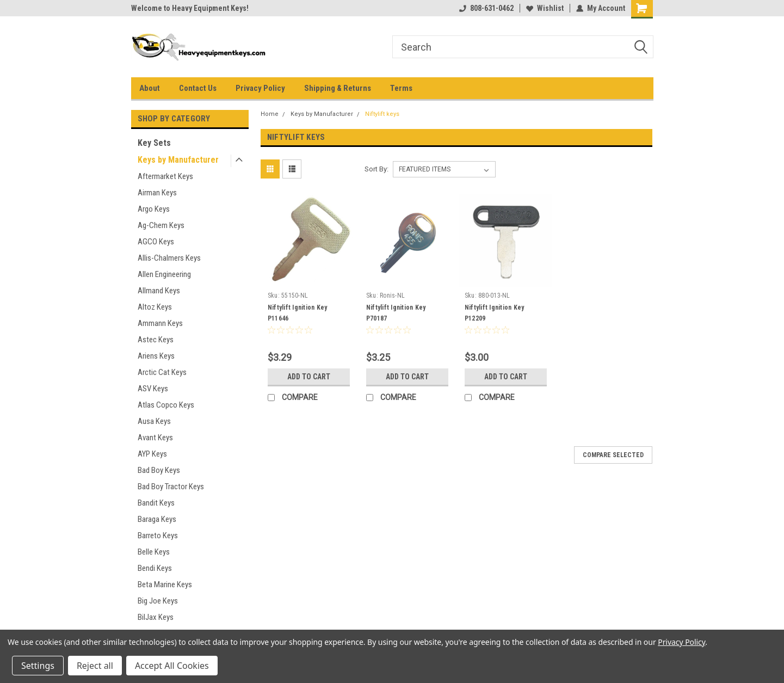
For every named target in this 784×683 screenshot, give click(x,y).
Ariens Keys (156, 356)
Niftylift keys (382, 114)
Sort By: (376, 169)
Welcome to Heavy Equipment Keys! (190, 8)
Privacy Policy (260, 88)
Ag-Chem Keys (161, 225)
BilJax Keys (156, 617)
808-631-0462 (486, 8)
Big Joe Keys (158, 601)
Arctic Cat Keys (162, 372)
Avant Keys (155, 438)
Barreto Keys (158, 536)
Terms (401, 88)
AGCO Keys (156, 242)
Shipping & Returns (338, 88)
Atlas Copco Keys (166, 405)
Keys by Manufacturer (178, 160)
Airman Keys (157, 193)
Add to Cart (309, 377)
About (150, 88)
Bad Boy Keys (159, 470)
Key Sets (154, 143)
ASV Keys (153, 389)
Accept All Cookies (172, 666)
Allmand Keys (159, 291)
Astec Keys (156, 340)
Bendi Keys (155, 568)
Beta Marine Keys (165, 584)
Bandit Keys (156, 503)
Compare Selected (613, 455)
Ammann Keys (160, 323)
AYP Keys (152, 454)
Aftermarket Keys (165, 176)
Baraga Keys (157, 519)
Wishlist (545, 8)
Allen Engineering (164, 274)
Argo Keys (154, 209)
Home (270, 114)
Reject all (95, 666)
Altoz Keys (155, 307)
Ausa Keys (154, 421)
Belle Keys (154, 552)
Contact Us (198, 88)
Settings (38, 666)
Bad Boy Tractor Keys (171, 487)
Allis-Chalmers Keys (169, 258)
